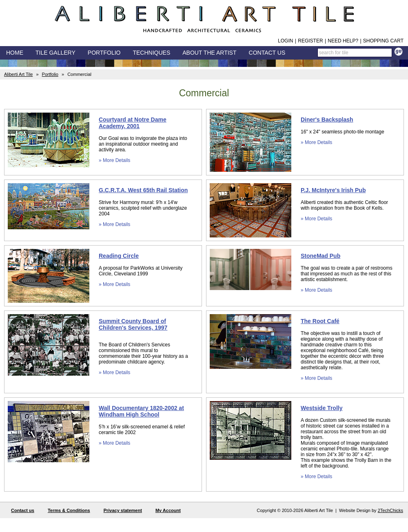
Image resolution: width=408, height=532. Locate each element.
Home (15, 53)
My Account (168, 510)
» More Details (114, 160)
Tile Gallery (55, 53)
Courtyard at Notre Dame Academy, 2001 (133, 123)
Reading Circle (119, 256)
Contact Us (267, 53)
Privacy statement (123, 510)
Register (310, 41)
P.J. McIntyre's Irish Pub (333, 190)
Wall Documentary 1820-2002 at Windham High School (141, 411)
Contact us (23, 510)
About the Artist (209, 53)
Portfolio (50, 74)
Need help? (343, 41)
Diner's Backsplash (327, 120)
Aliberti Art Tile (18, 74)
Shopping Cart (383, 41)
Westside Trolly (322, 408)
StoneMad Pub (320, 256)
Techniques (151, 53)
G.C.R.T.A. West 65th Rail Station (143, 190)
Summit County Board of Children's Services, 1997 (133, 324)
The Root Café (320, 321)
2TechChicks (390, 510)
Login (285, 41)
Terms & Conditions (69, 510)
